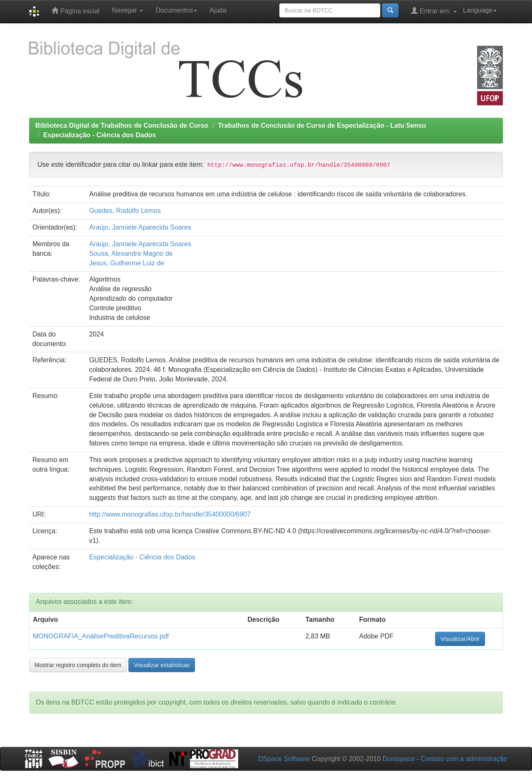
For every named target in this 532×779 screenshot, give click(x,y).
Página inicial (75, 11)
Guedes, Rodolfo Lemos (125, 211)
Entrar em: (434, 11)
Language (480, 10)
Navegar (127, 10)
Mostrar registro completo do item (78, 665)
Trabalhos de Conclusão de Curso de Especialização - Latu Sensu (322, 125)
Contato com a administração (464, 759)
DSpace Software (284, 759)
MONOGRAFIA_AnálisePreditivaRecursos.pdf (101, 636)
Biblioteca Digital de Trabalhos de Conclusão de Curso (122, 125)
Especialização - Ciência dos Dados (100, 135)
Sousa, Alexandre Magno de (131, 253)
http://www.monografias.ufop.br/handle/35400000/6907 (170, 514)
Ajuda (218, 10)
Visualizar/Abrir (460, 639)
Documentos (176, 10)
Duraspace (398, 759)
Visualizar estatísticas (162, 665)
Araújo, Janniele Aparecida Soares (140, 227)
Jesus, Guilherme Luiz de (127, 263)
